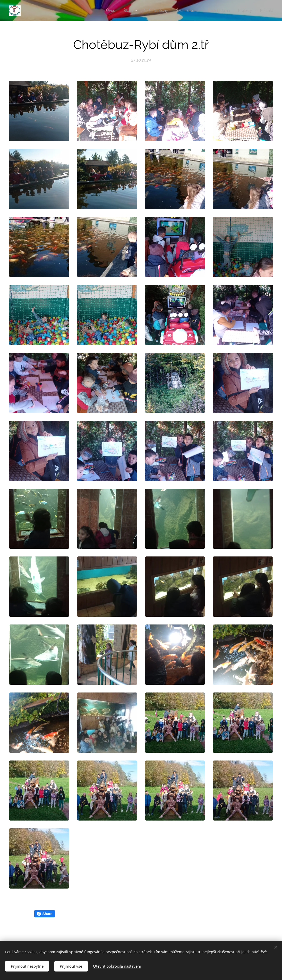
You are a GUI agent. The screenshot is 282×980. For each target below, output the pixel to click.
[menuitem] (101, 11)
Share (45, 914)
